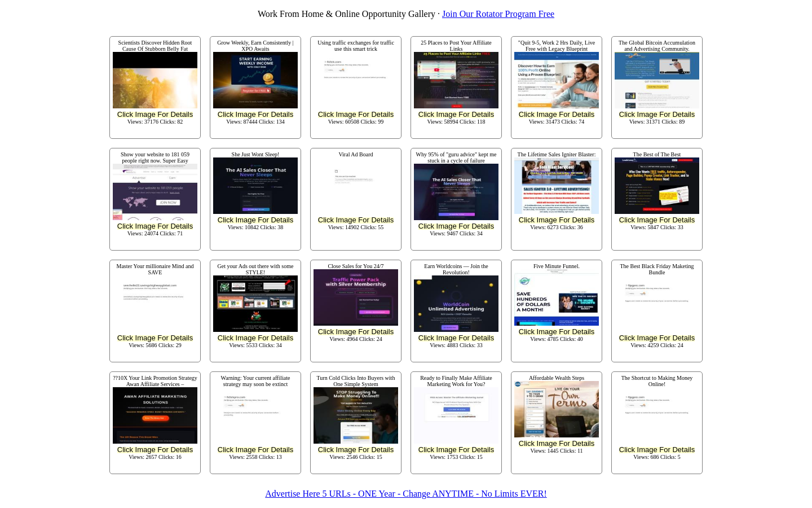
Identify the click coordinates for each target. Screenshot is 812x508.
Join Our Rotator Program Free (498, 14)
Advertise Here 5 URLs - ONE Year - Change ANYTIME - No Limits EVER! (406, 494)
